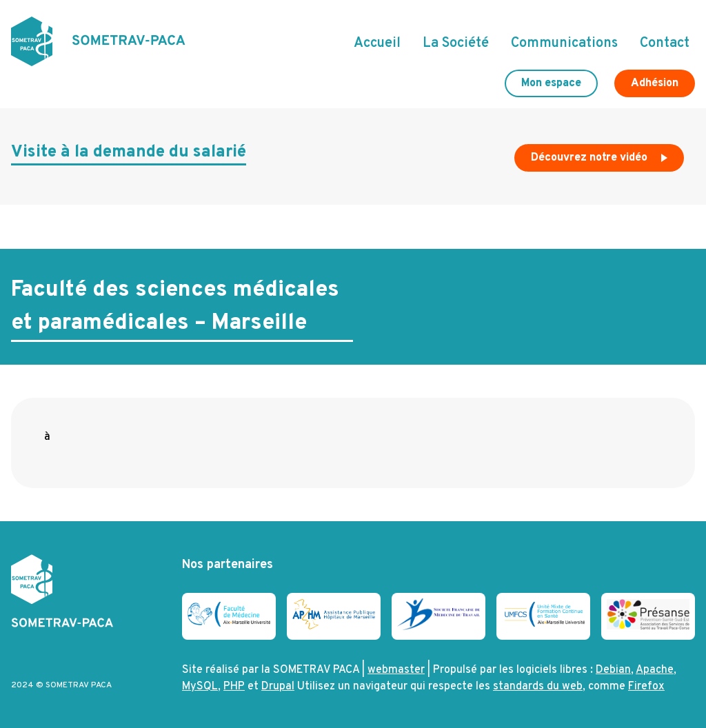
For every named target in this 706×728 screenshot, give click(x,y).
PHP (234, 687)
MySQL (200, 687)
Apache (655, 670)
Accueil (377, 43)
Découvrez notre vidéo (601, 161)
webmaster (396, 670)
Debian (613, 670)
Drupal (278, 687)
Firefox (646, 687)
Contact (665, 43)
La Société (456, 43)
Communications (564, 43)
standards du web (538, 687)
